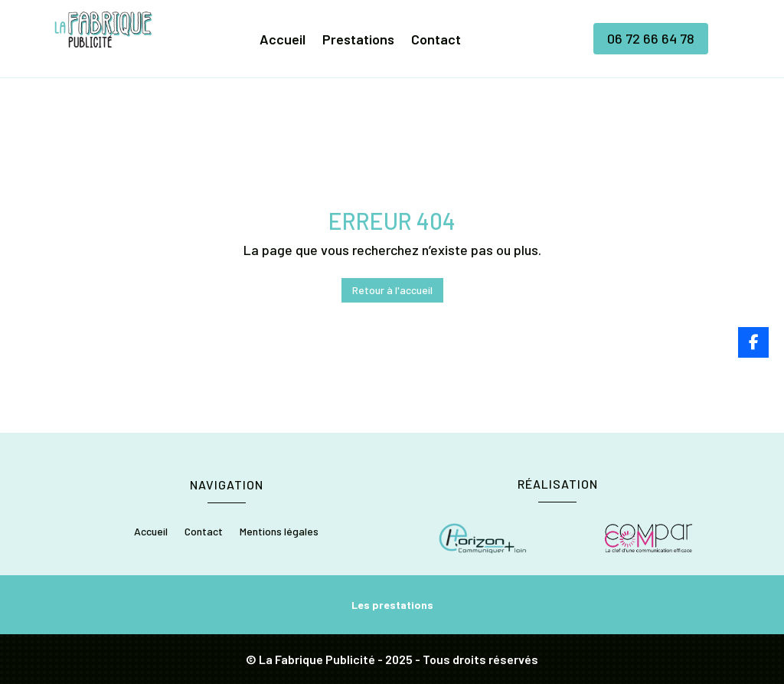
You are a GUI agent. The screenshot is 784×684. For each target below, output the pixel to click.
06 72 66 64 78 (651, 38)
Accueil (283, 41)
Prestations (358, 41)
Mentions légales (279, 532)
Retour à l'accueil (392, 290)
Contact (436, 41)
